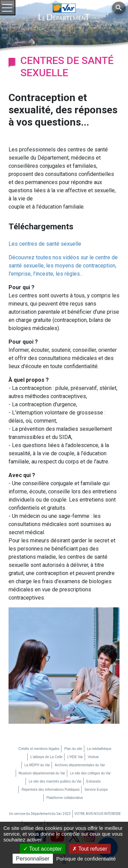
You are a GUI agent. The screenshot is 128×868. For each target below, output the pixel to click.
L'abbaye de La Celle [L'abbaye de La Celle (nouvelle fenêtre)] (46, 757)
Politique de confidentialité (86, 859)
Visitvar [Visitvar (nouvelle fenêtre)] (93, 757)
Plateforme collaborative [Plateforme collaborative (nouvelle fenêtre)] (65, 798)
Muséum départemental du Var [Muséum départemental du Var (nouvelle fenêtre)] (42, 773)
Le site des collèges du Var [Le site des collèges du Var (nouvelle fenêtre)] (90, 773)
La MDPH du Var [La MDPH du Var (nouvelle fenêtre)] (37, 765)
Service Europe (96, 790)
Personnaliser (33, 859)
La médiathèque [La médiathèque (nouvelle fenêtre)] (99, 749)
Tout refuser (90, 849)
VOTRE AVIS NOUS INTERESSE (98, 814)
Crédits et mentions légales (39, 749)
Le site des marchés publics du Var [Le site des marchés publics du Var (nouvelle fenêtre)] (55, 781)
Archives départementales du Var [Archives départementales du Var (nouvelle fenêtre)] (80, 765)
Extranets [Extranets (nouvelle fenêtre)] (94, 781)
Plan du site (73, 749)
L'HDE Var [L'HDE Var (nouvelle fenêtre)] (75, 757)
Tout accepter (42, 849)
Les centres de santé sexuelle (45, 244)
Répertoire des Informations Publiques (51, 790)
